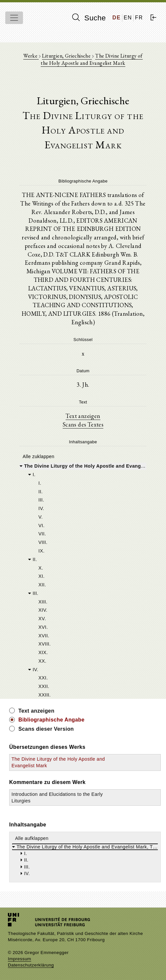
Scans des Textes (83, 424)
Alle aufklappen (32, 838)
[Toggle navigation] (14, 18)
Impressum (20, 959)
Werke (31, 56)
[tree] (83, 580)
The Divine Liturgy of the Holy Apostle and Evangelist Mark (92, 59)
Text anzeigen (83, 416)
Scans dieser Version (46, 729)
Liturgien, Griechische (67, 56)
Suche (89, 18)
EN (128, 18)
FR (139, 18)
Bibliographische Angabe (52, 720)
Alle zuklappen (39, 456)
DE (117, 18)
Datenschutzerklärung (31, 965)
